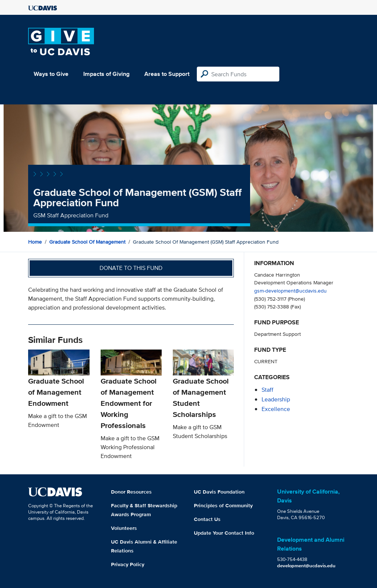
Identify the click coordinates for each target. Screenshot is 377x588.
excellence (276, 409)
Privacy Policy (128, 564)
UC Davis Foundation (219, 492)
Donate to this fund (131, 268)
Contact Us (207, 519)
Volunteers (124, 528)
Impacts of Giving (106, 74)
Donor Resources (131, 492)
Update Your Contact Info (224, 533)
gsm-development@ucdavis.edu (290, 290)
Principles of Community (223, 505)
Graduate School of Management (87, 242)
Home (35, 242)
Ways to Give (51, 74)
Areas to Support (167, 74)
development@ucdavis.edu (306, 566)
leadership (276, 399)
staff (267, 390)
